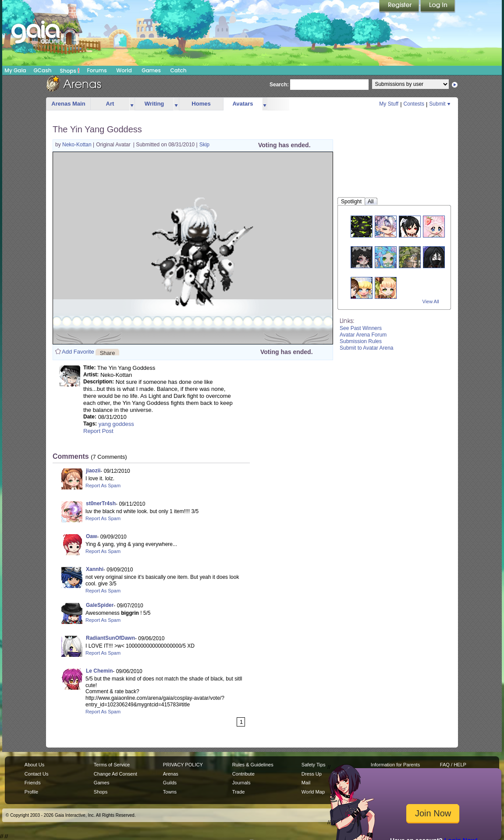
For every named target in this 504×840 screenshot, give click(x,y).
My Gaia (15, 70)
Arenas (171, 774)
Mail (306, 783)
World (124, 70)
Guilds (170, 783)
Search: (279, 85)
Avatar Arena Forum (363, 335)
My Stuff (389, 104)
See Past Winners (361, 328)
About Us (34, 765)
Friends (33, 783)
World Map (313, 792)
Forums (97, 70)
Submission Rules (361, 341)
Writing (154, 104)
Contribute (243, 774)
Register (400, 7)
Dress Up (312, 774)
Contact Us (37, 774)
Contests (414, 104)
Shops (70, 71)
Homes (201, 104)
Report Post (98, 431)
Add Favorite (78, 352)
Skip (204, 145)
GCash (43, 70)
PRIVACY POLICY (183, 765)
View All (431, 301)
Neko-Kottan (78, 145)
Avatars (243, 104)
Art (110, 104)
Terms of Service (112, 765)
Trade (238, 792)
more (132, 104)
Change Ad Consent (115, 774)
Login (438, 7)
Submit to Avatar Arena (367, 348)
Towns (170, 792)
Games (151, 70)
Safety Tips (314, 765)
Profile (31, 792)
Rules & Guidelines (253, 765)
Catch (179, 70)
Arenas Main (68, 104)
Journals (241, 783)
